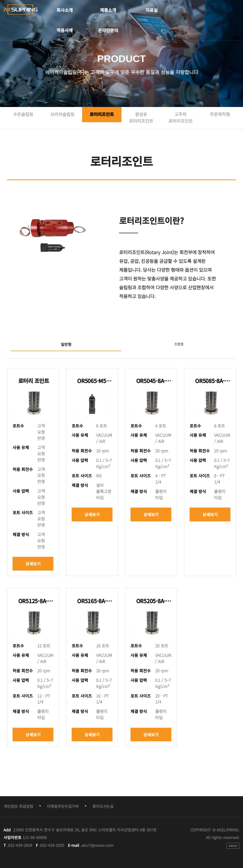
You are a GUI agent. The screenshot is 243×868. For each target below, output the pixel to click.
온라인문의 (108, 30)
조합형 (179, 344)
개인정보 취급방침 (18, 806)
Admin (233, 845)
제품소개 (108, 10)
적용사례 (65, 30)
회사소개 (65, 10)
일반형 (66, 344)
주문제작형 (220, 114)
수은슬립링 (23, 114)
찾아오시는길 (103, 806)
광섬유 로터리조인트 (141, 117)
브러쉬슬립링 (62, 114)
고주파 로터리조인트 (181, 117)
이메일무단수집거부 (63, 806)
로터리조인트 (102, 114)
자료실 (152, 10)
